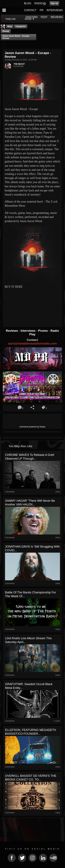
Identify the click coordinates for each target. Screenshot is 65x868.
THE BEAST (19, 64)
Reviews (12, 331)
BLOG (28, 3)
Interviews (28, 331)
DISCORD (32, 17)
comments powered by (32, 427)
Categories (21, 27)
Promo (43, 331)
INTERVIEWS (55, 10)
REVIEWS (57, 17)
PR (41, 10)
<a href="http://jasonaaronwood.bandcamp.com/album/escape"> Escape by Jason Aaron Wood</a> (32, 302)
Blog (10, 27)
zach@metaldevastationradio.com (32, 343)
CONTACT (30, 10)
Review (6, 31)
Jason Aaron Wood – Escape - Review (16, 37)
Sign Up (54, 3)
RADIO (39, 3)
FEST (44, 17)
